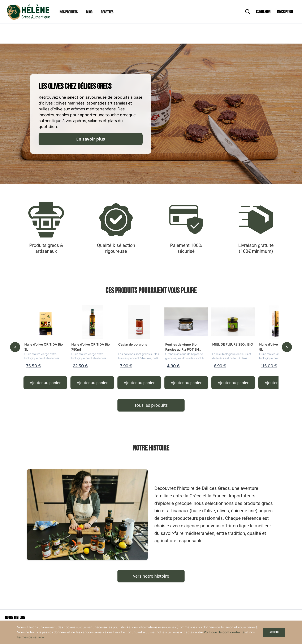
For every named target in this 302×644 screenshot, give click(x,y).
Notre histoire (15, 618)
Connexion (263, 12)
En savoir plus (90, 139)
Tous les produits (151, 405)
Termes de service (30, 637)
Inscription (285, 12)
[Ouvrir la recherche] (248, 12)
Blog (89, 12)
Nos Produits (69, 12)
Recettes (107, 12)
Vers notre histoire (151, 576)
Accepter (274, 632)
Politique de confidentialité (224, 632)
